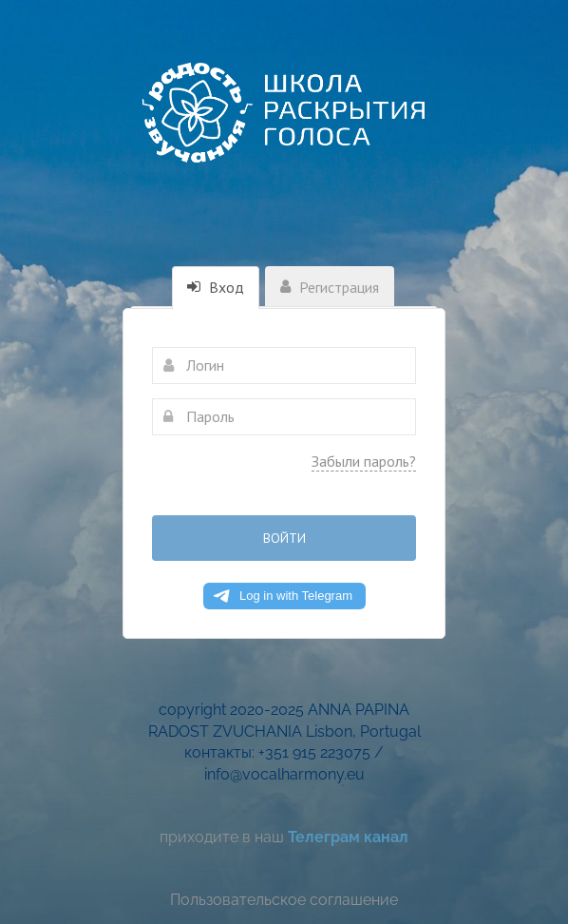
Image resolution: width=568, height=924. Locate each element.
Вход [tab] (216, 287)
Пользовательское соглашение (284, 900)
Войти (284, 538)
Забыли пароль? (364, 461)
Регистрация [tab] (330, 287)
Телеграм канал (348, 837)
